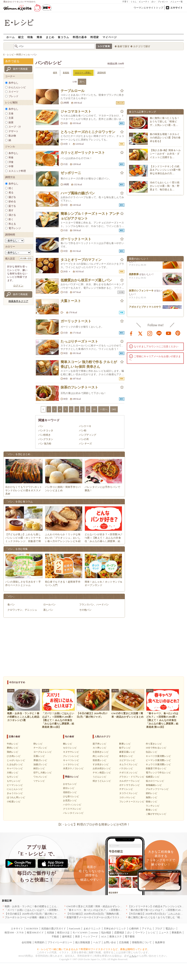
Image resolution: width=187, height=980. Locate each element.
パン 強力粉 (45, 444)
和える (12, 224)
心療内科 (134, 929)
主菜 (11, 118)
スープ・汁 (15, 127)
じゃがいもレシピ (16, 760)
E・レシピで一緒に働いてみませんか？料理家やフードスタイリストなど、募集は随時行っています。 (93, 949)
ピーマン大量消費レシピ (158, 760)
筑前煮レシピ (99, 760)
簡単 (39, 37)
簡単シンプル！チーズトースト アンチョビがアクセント (90, 216)
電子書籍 (130, 936)
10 (94, 409)
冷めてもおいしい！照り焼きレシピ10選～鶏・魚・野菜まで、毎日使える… (165, 186)
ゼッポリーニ (71, 173)
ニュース (164, 933)
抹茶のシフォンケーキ (141, 292)
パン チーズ (85, 444)
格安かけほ (63, 933)
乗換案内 (177, 933)
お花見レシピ (70, 800)
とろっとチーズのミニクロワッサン (88, 132)
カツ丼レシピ (99, 748)
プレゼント (163, 2)
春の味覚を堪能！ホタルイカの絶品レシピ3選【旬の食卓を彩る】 (165, 138)
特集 (30, 37)
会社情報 (27, 942)
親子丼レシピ (99, 744)
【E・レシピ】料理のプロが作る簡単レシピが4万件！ (94, 824)
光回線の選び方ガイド (54, 929)
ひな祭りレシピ (71, 796)
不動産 (55, 936)
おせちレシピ (70, 784)
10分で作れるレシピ (156, 748)
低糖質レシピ (153, 777)
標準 (55, 73)
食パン (11, 605)
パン (41, 426)
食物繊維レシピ (154, 785)
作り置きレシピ (154, 744)
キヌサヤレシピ (71, 752)
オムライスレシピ (128, 764)
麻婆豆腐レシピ (127, 752)
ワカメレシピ (40, 777)
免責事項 (160, 942)
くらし (134, 2)
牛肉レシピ (13, 744)
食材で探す (123, 46)
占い (154, 2)
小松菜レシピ (14, 802)
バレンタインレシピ (73, 813)
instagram (150, 333)
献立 (21, 37)
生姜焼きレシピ (101, 752)
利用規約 (39, 942)
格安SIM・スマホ (14, 933)
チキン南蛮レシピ (102, 773)
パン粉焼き (45, 435)
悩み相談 (106, 933)
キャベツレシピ (15, 768)
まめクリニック (92, 929)
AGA (104, 936)
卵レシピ (38, 744)
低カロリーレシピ (155, 781)
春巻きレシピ (126, 756)
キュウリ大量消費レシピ (158, 764)
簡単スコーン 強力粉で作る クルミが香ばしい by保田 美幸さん (89, 364)
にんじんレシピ (15, 789)
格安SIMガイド (35, 933)
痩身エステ (116, 936)
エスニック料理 (17, 171)
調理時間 (102, 73)
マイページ (110, 37)
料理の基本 (80, 37)
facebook (131, 333)
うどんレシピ (99, 777)
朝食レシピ (151, 802)
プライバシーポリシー (60, 942)
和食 (11, 157)
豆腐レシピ (39, 756)
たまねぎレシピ (15, 764)
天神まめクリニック (115, 929)
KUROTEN (32, 929)
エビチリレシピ (127, 760)
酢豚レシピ (125, 744)
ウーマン (140, 933)
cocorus (94, 933)
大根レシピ (13, 773)
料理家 (95, 37)
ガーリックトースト (76, 239)
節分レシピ (69, 788)
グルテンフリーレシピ (157, 789)
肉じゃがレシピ (101, 756)
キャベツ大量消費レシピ (158, 756)
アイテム (147, 929)
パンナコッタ (46, 430)
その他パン (85, 610)
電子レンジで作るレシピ (158, 773)
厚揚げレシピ (40, 760)
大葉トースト (71, 301)
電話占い (170, 929)
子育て (125, 2)
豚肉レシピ (13, 748)
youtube (169, 333)
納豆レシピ (39, 768)
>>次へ (104, 409)
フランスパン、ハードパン (94, 605)
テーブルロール (73, 91)
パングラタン (46, 439)
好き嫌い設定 (26, 258)
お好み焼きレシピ (102, 768)
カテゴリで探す (142, 46)
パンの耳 (84, 439)
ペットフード (90, 936)
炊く (11, 219)
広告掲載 (124, 942)
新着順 (66, 73)
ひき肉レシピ (14, 756)
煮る (11, 193)
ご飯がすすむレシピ (156, 814)
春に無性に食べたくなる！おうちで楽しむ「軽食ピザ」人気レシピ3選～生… (165, 121)
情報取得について (142, 942)
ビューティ (144, 2)
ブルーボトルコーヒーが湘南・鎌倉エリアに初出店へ (34, 917)
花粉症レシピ (70, 792)
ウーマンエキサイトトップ (148, 8)
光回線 (50, 933)
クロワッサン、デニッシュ (22, 610)
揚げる (12, 197)
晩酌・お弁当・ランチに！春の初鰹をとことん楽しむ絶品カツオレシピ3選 (46, 906)
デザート (13, 131)
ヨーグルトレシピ (43, 752)
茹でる (12, 206)
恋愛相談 (119, 933)
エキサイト (176, 8)
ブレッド (13, 96)
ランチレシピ (153, 806)
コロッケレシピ (127, 797)
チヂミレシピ (126, 789)
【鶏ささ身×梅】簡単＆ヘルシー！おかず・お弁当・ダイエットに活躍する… (165, 154)
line (159, 333)
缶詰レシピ (151, 752)
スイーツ (13, 92)
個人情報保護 (83, 942)
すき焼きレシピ (101, 764)
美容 (77, 936)
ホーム (11, 37)
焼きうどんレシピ (102, 781)
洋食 (11, 162)
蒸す (11, 210)
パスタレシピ (126, 768)
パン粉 (83, 430)
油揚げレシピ (40, 764)
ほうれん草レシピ (16, 797)
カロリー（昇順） (83, 73)
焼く (11, 188)
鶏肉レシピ (13, 752)
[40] (114, 409)
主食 (11, 113)
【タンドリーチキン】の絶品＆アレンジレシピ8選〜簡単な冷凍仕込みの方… (165, 170)
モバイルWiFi (80, 933)
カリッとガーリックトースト (83, 153)
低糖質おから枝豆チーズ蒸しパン (86, 280)
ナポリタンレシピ (128, 773)
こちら (133, 956)
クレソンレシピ (71, 756)
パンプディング (88, 435)
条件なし (13, 83)
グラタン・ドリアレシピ (132, 777)
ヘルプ (97, 942)
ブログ (159, 929)
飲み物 (12, 136)
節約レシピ (151, 793)
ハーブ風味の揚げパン (78, 193)
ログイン (18, 286)
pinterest (178, 333)
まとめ (50, 37)
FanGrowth (75, 929)
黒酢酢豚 (134, 276)
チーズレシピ (40, 748)
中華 (11, 166)
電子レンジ (15, 228)
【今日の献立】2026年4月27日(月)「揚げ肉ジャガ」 (33, 914)
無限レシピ (151, 797)
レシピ (152, 933)
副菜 (11, 122)
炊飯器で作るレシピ (156, 768)
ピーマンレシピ (15, 785)
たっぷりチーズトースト (79, 341)
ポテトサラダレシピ (129, 785)
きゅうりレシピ (15, 793)
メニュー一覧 (177, 2)
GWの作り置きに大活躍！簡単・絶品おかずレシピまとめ (98, 906)
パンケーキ (85, 426)
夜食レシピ (151, 810)
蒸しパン (48, 610)
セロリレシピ (70, 748)
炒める (12, 201)
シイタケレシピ (71, 764)
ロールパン (49, 605)
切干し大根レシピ (43, 773)
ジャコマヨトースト (76, 111)
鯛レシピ (68, 744)
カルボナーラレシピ (129, 781)
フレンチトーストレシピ (132, 802)
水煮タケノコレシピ (73, 768)
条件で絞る (12, 61)
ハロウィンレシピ (72, 805)
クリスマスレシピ (72, 809)
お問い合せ (110, 942)
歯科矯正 (67, 936)
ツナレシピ (39, 781)
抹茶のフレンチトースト (79, 387)
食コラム (63, 37)
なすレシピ (13, 777)
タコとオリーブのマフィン (81, 260)
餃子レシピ (125, 748)
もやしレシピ (14, 781)
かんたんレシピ (17, 87)
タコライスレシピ (128, 793)
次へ (82, 82)
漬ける (12, 215)
